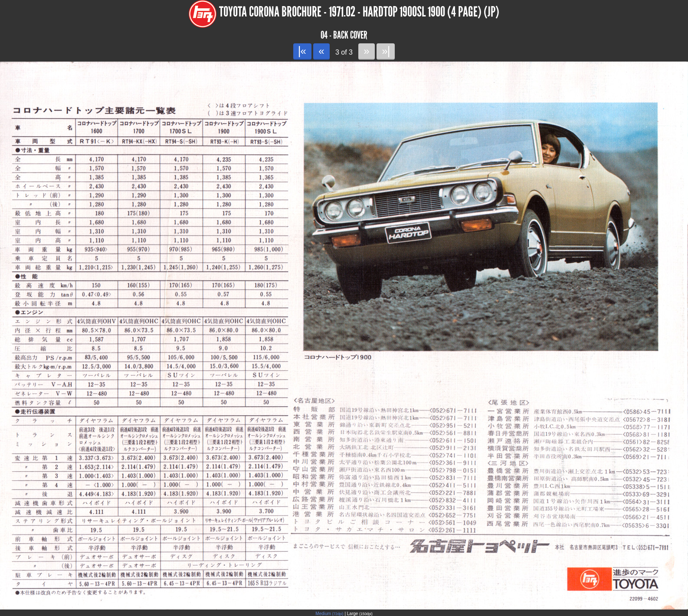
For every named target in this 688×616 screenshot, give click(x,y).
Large (360, 614)
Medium (329, 614)
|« (302, 51)
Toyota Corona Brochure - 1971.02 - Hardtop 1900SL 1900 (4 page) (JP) (359, 12)
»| (385, 51)
